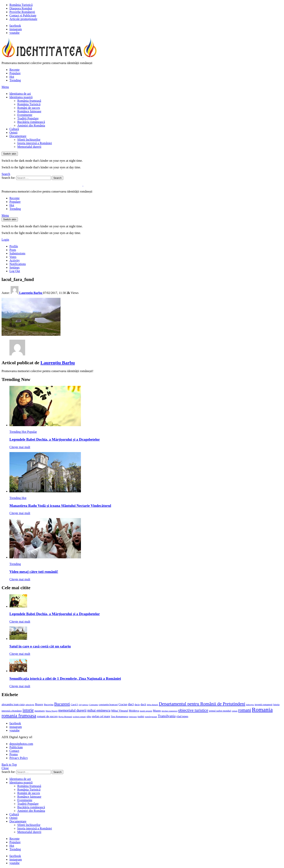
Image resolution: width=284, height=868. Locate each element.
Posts (13, 250)
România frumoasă (29, 101)
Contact (14, 751)
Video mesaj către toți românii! (34, 572)
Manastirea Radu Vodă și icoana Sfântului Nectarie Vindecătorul (60, 506)
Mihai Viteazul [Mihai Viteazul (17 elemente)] (120, 711)
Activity (15, 260)
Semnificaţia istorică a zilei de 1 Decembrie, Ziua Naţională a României (65, 679)
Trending (15, 80)
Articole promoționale (23, 19)
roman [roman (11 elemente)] (235, 711)
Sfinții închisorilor (29, 140)
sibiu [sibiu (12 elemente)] (89, 717)
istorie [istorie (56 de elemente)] (28, 710)
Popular (32, 432)
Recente (15, 70)
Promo (14, 754)
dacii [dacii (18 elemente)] (143, 704)
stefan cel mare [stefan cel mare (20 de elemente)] (101, 716)
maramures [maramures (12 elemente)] (40, 711)
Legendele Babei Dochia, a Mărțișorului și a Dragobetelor (55, 439)
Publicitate (16, 747)
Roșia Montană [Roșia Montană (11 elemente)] (65, 717)
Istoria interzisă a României (35, 143)
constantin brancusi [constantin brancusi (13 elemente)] (108, 705)
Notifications (18, 264)
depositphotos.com (21, 744)
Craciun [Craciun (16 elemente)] (123, 704)
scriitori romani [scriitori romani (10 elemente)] (79, 717)
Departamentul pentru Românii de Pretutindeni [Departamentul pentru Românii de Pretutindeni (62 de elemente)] (202, 704)
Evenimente (25, 115)
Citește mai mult (20, 447)
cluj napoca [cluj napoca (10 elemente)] (84, 705)
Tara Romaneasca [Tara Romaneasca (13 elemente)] (120, 717)
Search (58, 178)
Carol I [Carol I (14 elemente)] (74, 704)
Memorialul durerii (29, 147)
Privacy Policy (19, 758)
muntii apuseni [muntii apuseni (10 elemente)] (146, 711)
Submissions (17, 253)
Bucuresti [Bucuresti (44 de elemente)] (62, 704)
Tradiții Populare (28, 118)
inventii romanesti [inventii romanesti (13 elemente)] (264, 705)
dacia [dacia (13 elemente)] (137, 705)
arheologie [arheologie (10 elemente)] (30, 705)
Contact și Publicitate (23, 15)
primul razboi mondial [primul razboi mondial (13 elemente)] (220, 711)
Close (5, 768)
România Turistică (21, 5)
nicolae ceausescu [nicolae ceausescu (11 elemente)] (169, 711)
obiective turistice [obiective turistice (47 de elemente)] (193, 710)
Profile (14, 246)
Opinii (13, 133)
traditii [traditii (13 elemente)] (141, 717)
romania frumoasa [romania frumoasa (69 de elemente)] (19, 716)
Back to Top (9, 765)
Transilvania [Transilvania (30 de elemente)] (167, 716)
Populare (15, 73)
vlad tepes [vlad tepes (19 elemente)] (182, 716)
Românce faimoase (29, 111)
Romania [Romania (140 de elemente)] (262, 710)
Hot (12, 77)
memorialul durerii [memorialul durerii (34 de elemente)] (72, 710)
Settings (15, 267)
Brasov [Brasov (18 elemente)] (39, 704)
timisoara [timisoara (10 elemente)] (133, 717)
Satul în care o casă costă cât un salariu (40, 646)
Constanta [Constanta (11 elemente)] (93, 705)
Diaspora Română (21, 8)
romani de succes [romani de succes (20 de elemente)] (47, 716)
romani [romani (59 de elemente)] (245, 710)
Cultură (14, 129)
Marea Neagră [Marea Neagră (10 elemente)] (52, 711)
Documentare (18, 136)
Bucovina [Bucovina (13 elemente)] (49, 705)
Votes (13, 257)
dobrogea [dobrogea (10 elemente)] (250, 705)
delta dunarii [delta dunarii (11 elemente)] (153, 705)
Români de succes (29, 108)
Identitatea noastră (21, 97)
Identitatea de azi (20, 94)
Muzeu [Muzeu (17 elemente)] (157, 711)
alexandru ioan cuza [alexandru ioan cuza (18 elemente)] (13, 704)
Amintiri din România (31, 125)
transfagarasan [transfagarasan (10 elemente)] (151, 717)
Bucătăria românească (31, 122)
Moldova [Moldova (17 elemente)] (134, 711)
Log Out (15, 271)
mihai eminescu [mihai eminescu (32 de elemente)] (99, 710)
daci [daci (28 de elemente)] (131, 704)
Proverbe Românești (22, 12)
